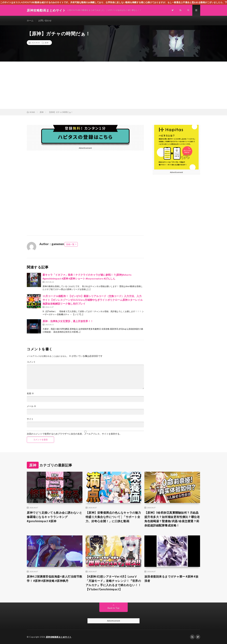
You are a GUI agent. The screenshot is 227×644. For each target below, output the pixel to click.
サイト (30, 419)
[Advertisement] (113, 85)
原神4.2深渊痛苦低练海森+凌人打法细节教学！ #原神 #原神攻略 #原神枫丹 (55, 579)
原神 (47, 43)
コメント (31, 362)
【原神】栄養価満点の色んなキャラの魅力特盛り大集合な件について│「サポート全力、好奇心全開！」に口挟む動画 (113, 517)
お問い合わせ (45, 20)
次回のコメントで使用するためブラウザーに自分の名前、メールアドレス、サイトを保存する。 (74, 434)
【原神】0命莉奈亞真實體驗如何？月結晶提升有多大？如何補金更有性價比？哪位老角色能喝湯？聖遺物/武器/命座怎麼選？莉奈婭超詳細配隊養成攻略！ (172, 519)
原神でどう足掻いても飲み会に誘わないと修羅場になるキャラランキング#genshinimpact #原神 (55, 517)
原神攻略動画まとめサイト (59, 637)
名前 (30, 393)
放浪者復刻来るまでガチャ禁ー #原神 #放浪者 (171, 579)
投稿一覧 (70, 244)
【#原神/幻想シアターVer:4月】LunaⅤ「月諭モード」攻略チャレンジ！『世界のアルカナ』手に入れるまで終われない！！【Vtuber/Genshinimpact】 (113, 583)
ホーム (30, 20)
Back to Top (114, 608)
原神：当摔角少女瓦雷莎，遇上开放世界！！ (68, 321)
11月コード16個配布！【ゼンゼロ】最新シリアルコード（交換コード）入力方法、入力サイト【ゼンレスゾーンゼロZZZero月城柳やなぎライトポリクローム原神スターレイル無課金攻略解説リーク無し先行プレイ (93, 300)
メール (31, 406)
